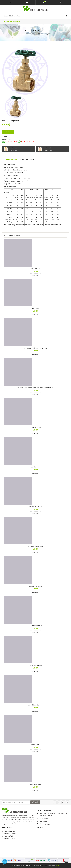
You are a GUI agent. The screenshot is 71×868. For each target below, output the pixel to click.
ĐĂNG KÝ (35, 802)
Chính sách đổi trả (7, 836)
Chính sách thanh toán (9, 831)
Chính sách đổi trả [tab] (27, 160)
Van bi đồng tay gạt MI (35, 626)
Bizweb (57, 866)
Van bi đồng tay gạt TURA (35, 546)
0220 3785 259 (27, 142)
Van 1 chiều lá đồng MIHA (35, 705)
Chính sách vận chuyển (9, 834)
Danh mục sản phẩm (12, 22)
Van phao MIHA (35, 467)
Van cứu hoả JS (35, 269)
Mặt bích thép (35, 308)
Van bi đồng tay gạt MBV (35, 586)
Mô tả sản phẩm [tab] (11, 160)
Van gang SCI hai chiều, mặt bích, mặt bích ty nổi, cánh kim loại (36, 388)
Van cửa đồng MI (35, 745)
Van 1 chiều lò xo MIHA (35, 665)
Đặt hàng (8, 132)
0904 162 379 (11, 142)
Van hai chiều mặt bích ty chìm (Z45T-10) (35, 348)
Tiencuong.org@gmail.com (47, 824)
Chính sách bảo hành (8, 839)
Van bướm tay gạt (35, 427)
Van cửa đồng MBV (35, 784)
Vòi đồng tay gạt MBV (35, 507)
